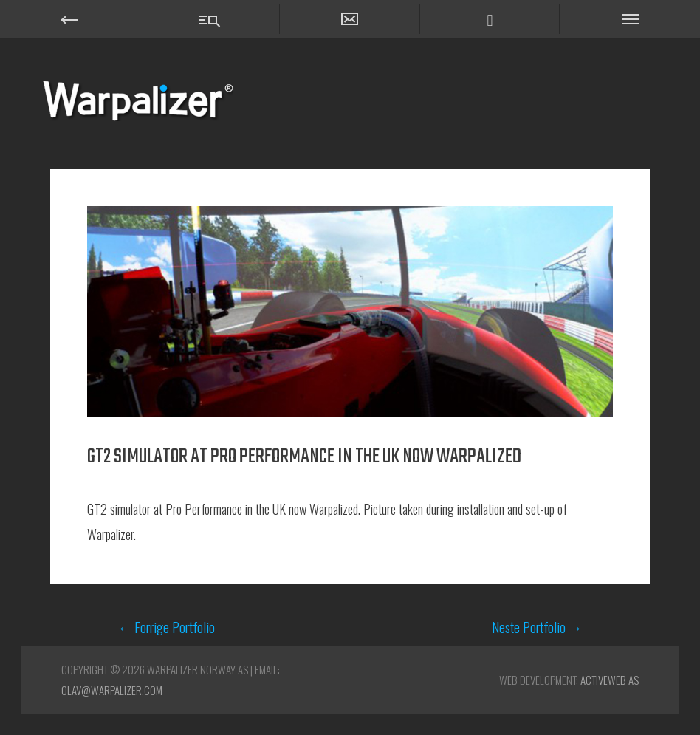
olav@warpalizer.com (112, 690)
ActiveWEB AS (610, 680)
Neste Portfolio (537, 627)
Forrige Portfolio (166, 627)
